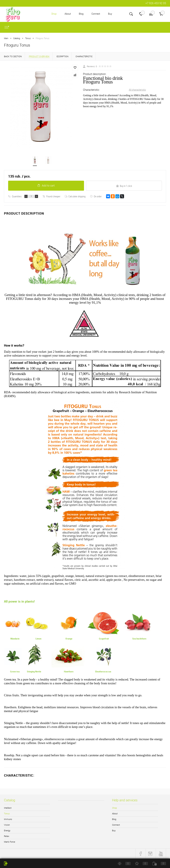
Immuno (8, 819)
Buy (110, 14)
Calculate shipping (75, 196)
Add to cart (46, 186)
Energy (7, 831)
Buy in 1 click (124, 186)
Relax (7, 836)
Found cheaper (51, 196)
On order (96, 196)
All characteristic (137, 90)
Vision (7, 825)
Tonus (7, 814)
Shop (54, 14)
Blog (81, 14)
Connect (96, 14)
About (68, 14)
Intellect (8, 808)
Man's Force (10, 842)
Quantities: (17, 196)
